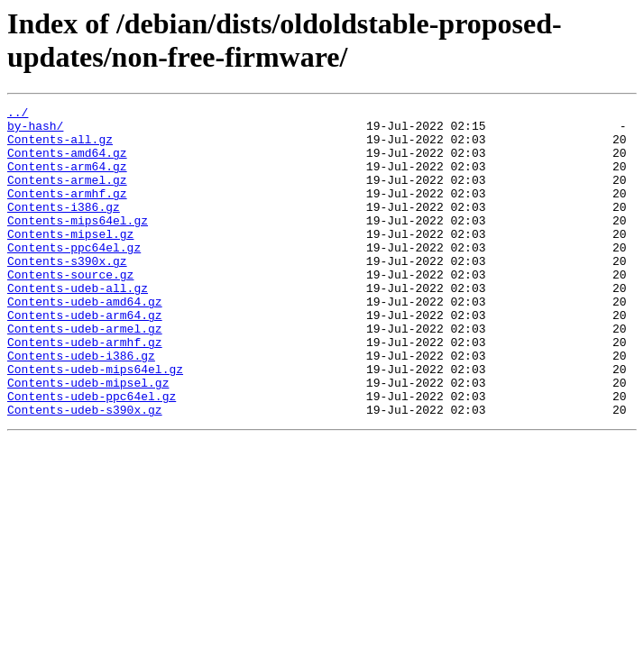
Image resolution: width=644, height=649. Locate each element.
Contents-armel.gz (67, 196)
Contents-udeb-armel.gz (85, 374)
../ (18, 114)
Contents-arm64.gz (67, 179)
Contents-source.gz (70, 309)
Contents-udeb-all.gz (78, 325)
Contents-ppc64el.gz (74, 277)
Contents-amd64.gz (67, 163)
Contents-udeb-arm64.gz (85, 358)
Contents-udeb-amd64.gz (85, 342)
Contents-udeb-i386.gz (81, 407)
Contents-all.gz (60, 147)
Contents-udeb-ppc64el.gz (92, 455)
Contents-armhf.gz (67, 212)
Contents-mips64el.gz (78, 244)
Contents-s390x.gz (67, 293)
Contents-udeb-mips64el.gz (95, 423)
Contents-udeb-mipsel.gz (88, 439)
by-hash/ (35, 131)
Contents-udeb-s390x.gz (85, 471)
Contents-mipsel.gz (70, 261)
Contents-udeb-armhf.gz (85, 390)
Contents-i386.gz (64, 228)
